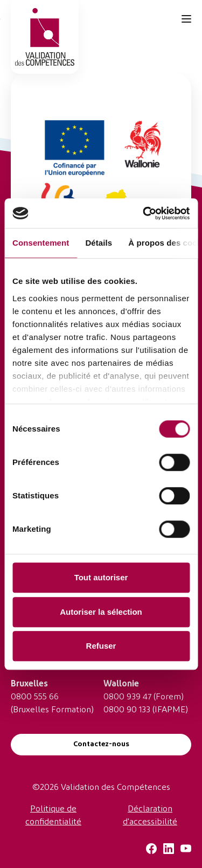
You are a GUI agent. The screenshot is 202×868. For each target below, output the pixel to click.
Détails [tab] (99, 243)
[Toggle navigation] (186, 19)
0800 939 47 (127, 697)
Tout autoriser (101, 577)
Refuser (101, 646)
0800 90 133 (127, 710)
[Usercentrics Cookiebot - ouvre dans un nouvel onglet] (144, 213)
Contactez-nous (101, 744)
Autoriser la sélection (101, 612)
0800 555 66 (35, 697)
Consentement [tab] (41, 243)
